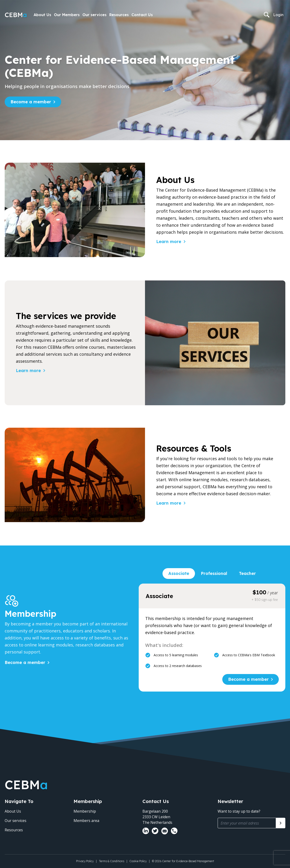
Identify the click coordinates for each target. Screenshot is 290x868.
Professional (214, 573)
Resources (119, 15)
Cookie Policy (138, 861)
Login (278, 15)
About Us (42, 15)
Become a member (31, 102)
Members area (86, 821)
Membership (85, 811)
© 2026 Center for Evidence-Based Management (183, 861)
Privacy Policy (85, 861)
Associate (179, 573)
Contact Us (142, 15)
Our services (94, 15)
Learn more (169, 242)
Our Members (67, 15)
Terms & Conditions (112, 861)
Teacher (247, 573)
